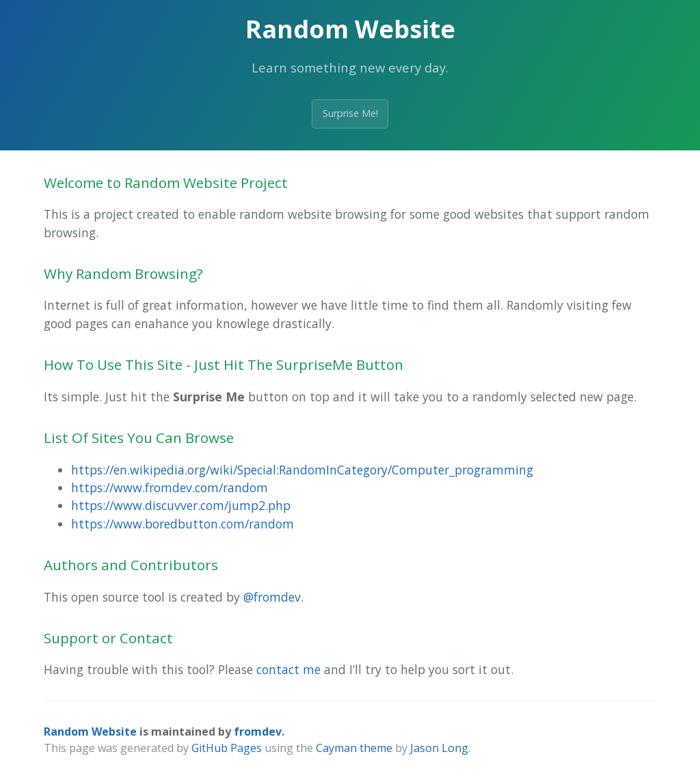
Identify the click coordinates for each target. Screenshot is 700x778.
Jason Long (439, 748)
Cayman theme (354, 748)
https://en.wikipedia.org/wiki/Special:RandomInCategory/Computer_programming (302, 470)
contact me (288, 669)
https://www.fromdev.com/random (170, 487)
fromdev (258, 732)
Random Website (90, 732)
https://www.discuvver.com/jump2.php (181, 505)
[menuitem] (364, 470)
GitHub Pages (227, 748)
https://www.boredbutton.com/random (183, 524)
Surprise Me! (350, 113)
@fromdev (272, 597)
